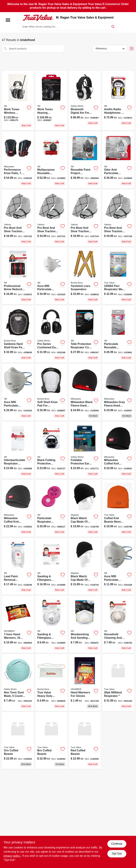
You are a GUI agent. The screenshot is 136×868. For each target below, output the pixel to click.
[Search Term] (68, 27)
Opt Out (117, 854)
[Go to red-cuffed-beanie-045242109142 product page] (85, 741)
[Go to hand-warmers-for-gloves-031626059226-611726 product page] (85, 683)
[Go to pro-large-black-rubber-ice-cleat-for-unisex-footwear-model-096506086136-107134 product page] (85, 218)
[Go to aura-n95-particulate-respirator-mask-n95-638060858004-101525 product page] (51, 276)
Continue (117, 844)
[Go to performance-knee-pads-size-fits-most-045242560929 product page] (18, 160)
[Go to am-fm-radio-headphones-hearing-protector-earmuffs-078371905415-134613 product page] (118, 101)
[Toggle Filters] (132, 49)
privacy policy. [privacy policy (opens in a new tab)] (12, 856)
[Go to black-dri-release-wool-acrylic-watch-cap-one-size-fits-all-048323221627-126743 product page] (85, 566)
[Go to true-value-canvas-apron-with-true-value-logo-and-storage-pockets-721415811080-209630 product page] (51, 683)
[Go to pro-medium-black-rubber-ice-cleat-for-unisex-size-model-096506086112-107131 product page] (51, 218)
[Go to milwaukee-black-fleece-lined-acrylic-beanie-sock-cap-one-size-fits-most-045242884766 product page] (85, 392)
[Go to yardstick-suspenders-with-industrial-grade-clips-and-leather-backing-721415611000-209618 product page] (85, 276)
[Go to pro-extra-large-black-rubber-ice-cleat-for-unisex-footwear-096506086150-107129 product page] (118, 218)
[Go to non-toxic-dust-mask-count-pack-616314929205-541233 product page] (18, 683)
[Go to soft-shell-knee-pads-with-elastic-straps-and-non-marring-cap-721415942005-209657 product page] (51, 392)
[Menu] (8, 20)
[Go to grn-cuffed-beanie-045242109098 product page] (18, 741)
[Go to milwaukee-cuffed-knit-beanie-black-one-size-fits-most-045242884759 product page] (118, 450)
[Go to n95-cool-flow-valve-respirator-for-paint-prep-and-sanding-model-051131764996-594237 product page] (85, 624)
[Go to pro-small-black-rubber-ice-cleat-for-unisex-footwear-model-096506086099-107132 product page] (18, 218)
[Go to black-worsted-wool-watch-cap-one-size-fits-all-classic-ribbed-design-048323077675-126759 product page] (85, 508)
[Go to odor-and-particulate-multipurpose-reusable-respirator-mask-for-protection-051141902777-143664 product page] (118, 160)
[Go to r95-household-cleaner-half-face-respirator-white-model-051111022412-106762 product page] (118, 624)
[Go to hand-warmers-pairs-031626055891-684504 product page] (18, 624)
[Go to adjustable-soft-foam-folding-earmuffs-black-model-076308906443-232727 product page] (51, 450)
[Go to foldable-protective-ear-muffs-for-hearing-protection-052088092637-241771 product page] (85, 450)
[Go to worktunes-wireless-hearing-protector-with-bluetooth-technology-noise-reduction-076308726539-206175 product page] (18, 101)
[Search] (113, 26)
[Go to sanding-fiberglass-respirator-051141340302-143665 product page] (51, 624)
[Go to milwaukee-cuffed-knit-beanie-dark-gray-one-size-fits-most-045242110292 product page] (18, 508)
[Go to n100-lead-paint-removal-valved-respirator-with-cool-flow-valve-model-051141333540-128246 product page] (18, 566)
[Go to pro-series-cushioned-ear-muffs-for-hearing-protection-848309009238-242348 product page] (51, 334)
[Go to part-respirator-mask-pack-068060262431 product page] (118, 276)
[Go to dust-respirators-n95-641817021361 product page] (118, 683)
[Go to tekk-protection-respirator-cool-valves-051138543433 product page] (85, 334)
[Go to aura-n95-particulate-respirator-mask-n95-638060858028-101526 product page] (118, 566)
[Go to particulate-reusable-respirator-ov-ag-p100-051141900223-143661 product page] (118, 334)
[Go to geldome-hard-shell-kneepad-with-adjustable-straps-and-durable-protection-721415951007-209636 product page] (18, 334)
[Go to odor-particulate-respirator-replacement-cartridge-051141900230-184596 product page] (18, 450)
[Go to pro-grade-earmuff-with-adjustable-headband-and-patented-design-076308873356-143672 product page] (18, 276)
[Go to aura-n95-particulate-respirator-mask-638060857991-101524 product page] (18, 392)
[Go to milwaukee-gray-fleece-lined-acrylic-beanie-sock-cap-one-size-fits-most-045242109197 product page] (118, 392)
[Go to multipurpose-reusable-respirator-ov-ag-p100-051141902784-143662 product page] (51, 160)
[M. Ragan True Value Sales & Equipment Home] (38, 18)
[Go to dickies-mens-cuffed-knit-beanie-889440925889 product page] (118, 508)
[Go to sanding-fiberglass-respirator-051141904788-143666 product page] (51, 566)
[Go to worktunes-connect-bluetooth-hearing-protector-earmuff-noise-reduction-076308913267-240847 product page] (51, 101)
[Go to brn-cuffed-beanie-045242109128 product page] (51, 741)
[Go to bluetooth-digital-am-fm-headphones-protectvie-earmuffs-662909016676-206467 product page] (85, 101)
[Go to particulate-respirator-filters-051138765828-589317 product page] (51, 508)
